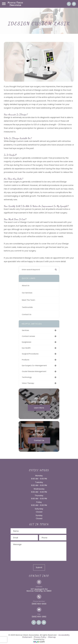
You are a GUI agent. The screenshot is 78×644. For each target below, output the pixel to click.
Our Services (27, 293)
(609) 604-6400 (39, 604)
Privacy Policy (40, 637)
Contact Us (27, 315)
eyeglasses (27, 342)
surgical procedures (30, 354)
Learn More (39, 408)
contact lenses (28, 336)
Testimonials (27, 307)
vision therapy (28, 383)
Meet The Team (28, 300)
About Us (26, 286)
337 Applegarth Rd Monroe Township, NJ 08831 (39, 590)
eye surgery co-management (34, 366)
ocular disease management (34, 371)
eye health (26, 348)
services (25, 330)
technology (27, 377)
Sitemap (52, 637)
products (26, 360)
